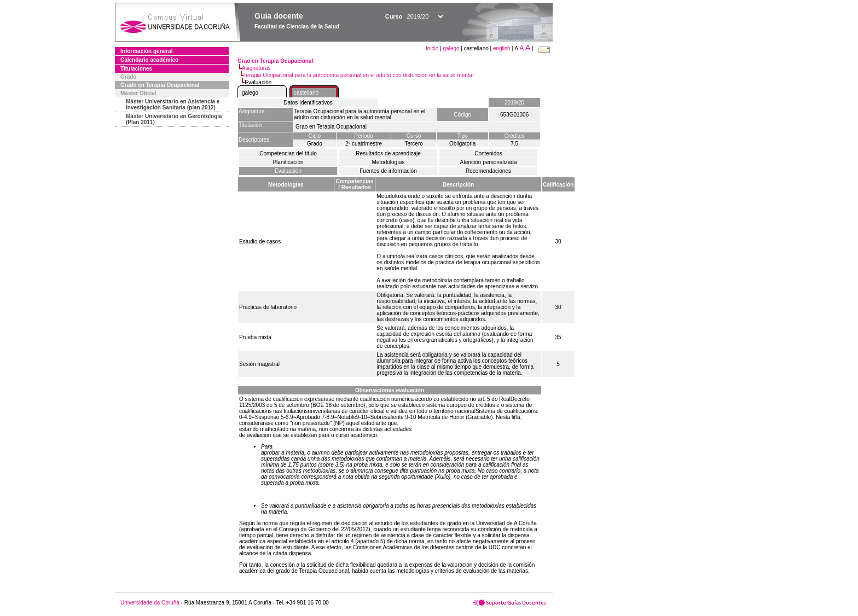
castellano (306, 93)
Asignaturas (256, 68)
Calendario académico (149, 60)
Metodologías (388, 162)
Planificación (288, 162)
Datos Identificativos (308, 103)
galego (451, 48)
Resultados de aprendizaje (388, 153)
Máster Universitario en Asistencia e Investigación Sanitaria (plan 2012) (173, 104)
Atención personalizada (489, 162)
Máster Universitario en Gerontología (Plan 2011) (174, 119)
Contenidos (488, 153)
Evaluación (288, 171)
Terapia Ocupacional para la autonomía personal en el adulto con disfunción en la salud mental (359, 75)
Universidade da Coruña (150, 603)
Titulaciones (136, 69)
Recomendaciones (488, 171)
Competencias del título (288, 153)
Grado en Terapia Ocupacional (160, 85)
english (502, 48)
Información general (147, 51)
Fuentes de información (388, 171)
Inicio (433, 48)
